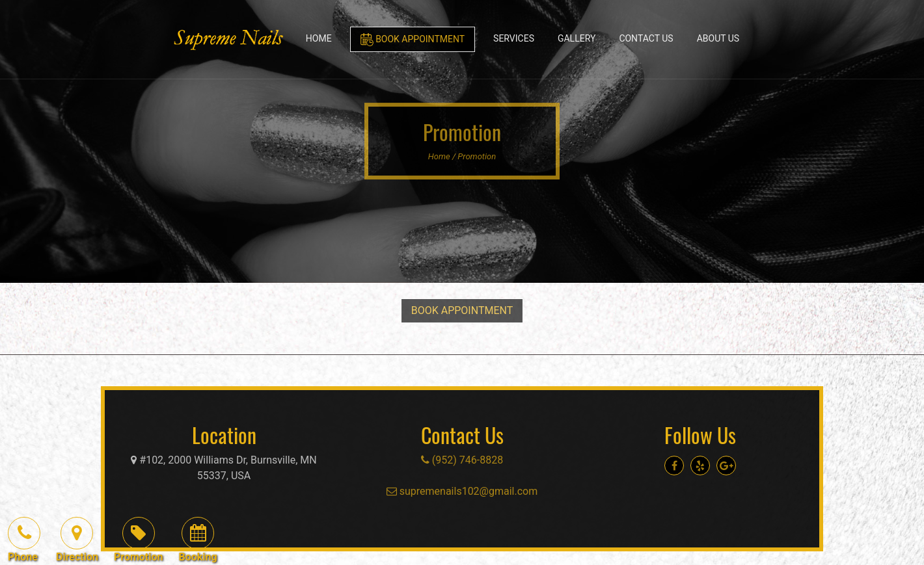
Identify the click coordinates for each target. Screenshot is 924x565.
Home (319, 38)
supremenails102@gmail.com (462, 491)
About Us (718, 38)
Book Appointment (413, 40)
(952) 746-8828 (462, 460)
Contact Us (646, 38)
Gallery (577, 38)
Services (514, 38)
